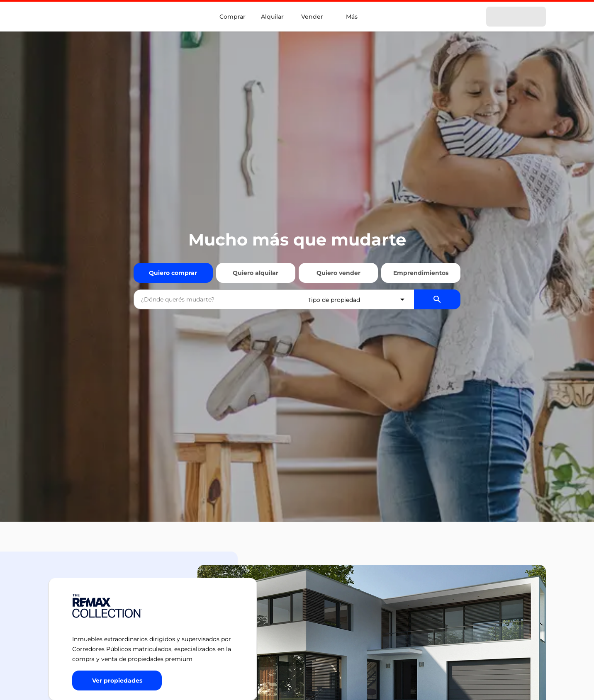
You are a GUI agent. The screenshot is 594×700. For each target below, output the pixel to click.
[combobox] (217, 299)
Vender (312, 17)
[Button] (117, 681)
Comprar (232, 17)
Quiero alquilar (256, 273)
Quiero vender (338, 273)
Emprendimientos (421, 273)
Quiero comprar (173, 273)
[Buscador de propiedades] (437, 299)
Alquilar (272, 17)
